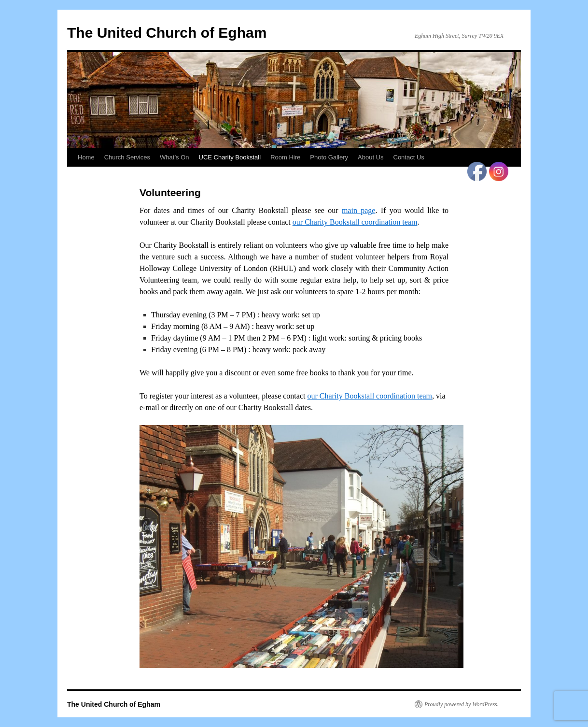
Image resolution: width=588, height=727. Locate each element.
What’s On (174, 157)
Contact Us (409, 157)
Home (86, 157)
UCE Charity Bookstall (230, 157)
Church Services (127, 157)
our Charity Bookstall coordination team (355, 222)
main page (359, 210)
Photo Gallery (329, 157)
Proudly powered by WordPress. (462, 704)
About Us (371, 157)
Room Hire (285, 157)
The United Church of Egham (167, 33)
